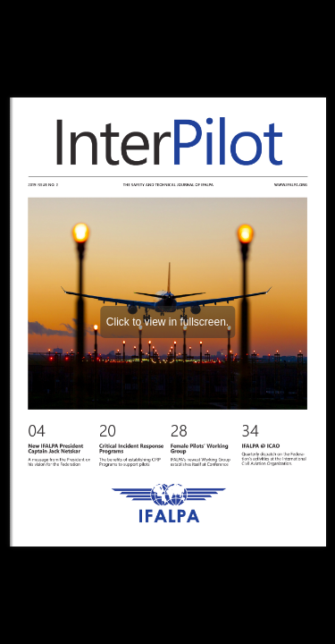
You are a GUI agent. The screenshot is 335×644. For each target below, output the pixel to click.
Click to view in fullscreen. (167, 322)
